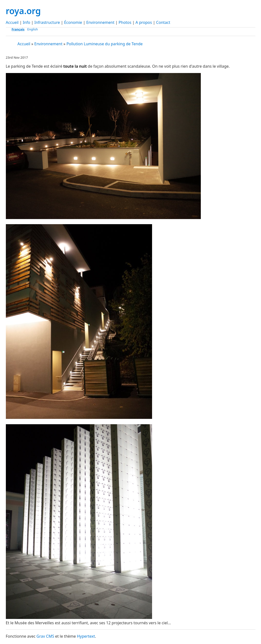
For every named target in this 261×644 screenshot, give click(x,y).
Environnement (100, 22)
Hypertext (86, 636)
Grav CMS (45, 636)
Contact (163, 22)
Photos (125, 22)
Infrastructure (47, 22)
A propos (144, 22)
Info (26, 22)
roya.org (23, 11)
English (33, 29)
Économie (73, 22)
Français (18, 29)
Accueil (12, 22)
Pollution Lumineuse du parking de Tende (105, 44)
